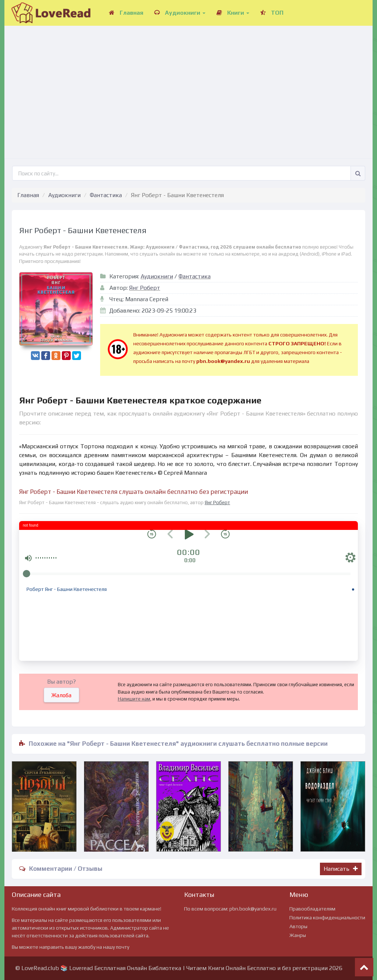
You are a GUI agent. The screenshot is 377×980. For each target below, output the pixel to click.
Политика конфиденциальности (327, 917)
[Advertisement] (188, 85)
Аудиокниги (180, 13)
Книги (233, 13)
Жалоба (61, 695)
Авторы (298, 926)
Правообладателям (312, 909)
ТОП (272, 13)
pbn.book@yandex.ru (253, 909)
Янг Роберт (145, 288)
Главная (126, 13)
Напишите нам (134, 699)
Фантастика (106, 195)
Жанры (298, 935)
